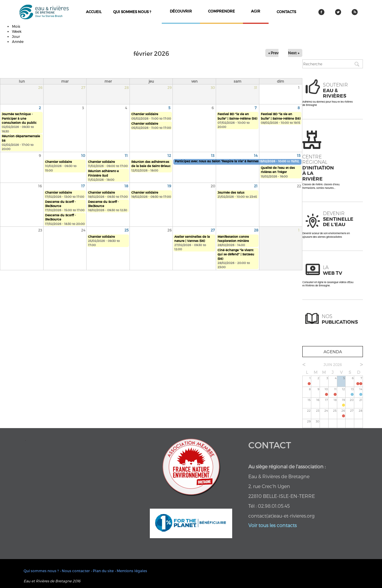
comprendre (221, 11)
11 (126, 155)
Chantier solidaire (145, 114)
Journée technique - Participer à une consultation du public (19, 118)
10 (83, 155)
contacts (286, 12)
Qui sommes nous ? (132, 12)
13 (213, 155)
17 (83, 186)
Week (17, 31)
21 (256, 186)
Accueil (94, 12)
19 (169, 186)
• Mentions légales (131, 571)
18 (126, 186)
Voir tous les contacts (272, 525)
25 (127, 230)
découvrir (181, 11)
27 (213, 230)
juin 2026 (333, 365)
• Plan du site (102, 571)
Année (18, 41)
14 (256, 155)
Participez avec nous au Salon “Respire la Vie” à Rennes (217, 161)
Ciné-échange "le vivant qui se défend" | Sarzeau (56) (236, 254)
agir (256, 11)
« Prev (273, 53)
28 (256, 230)
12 (169, 155)
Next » (294, 53)
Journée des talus (231, 192)
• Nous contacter (75, 571)
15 (299, 155)
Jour (16, 36)
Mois (16, 26)
